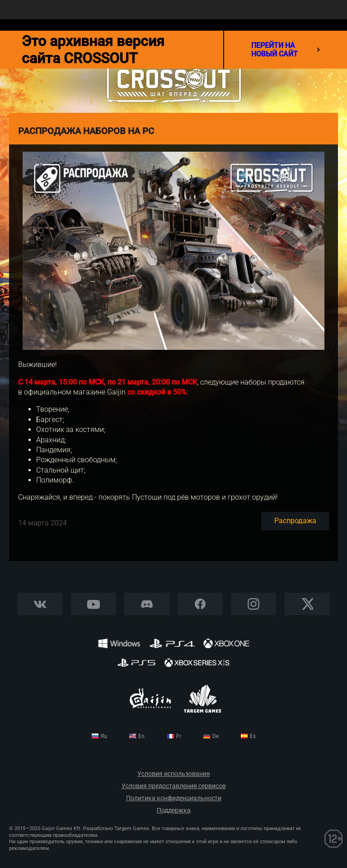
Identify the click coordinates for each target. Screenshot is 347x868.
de (216, 736)
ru (104, 736)
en (141, 736)
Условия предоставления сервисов (174, 786)
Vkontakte (40, 604)
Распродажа (295, 521)
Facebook (200, 604)
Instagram (253, 604)
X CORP (307, 604)
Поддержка (174, 810)
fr (179, 736)
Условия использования (174, 774)
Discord (147, 604)
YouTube (93, 604)
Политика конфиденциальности (174, 798)
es (253, 736)
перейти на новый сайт (286, 50)
